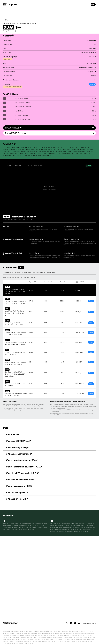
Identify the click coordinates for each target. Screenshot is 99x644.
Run (89, 166)
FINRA (87, 631)
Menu (93, 4)
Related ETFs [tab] (51, 272)
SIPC (91, 631)
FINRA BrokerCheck (69, 639)
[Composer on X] (67, 623)
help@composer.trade (89, 623)
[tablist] (49, 273)
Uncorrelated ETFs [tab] (39, 272)
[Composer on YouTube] (75, 623)
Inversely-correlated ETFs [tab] (23, 272)
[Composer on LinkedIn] (71, 623)
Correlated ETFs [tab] (8, 272)
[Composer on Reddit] (79, 623)
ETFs (6, 20)
